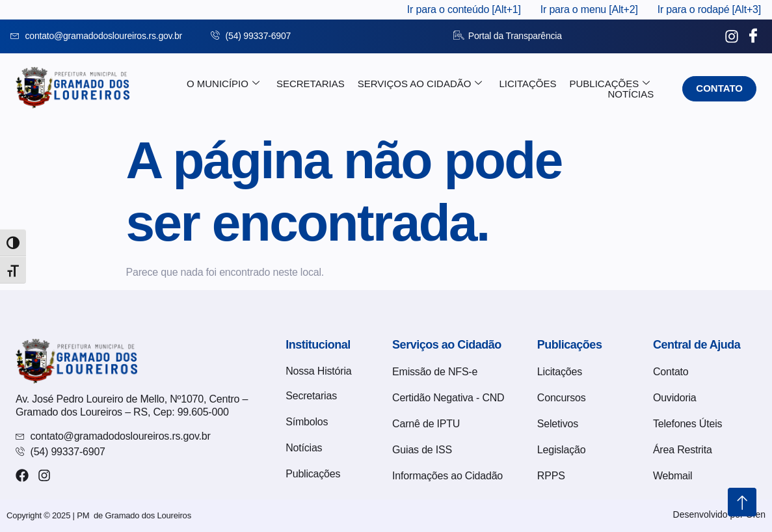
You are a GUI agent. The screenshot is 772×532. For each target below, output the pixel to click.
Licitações (527, 84)
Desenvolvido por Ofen (719, 514)
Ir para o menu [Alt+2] (589, 9)
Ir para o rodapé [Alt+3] (709, 9)
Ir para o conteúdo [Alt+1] (464, 9)
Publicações (610, 84)
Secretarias (311, 84)
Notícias (631, 94)
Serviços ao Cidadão (420, 84)
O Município (223, 84)
